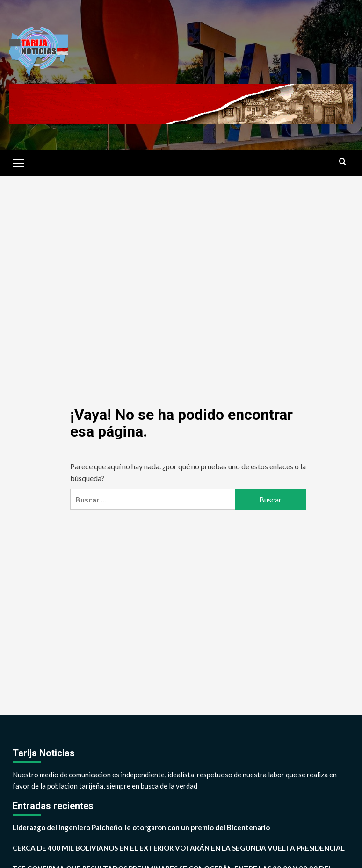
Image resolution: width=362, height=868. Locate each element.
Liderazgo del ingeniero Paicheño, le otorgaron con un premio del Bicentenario (141, 827)
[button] (19, 162)
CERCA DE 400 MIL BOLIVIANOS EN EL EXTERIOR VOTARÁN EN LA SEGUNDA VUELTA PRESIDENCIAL (179, 848)
